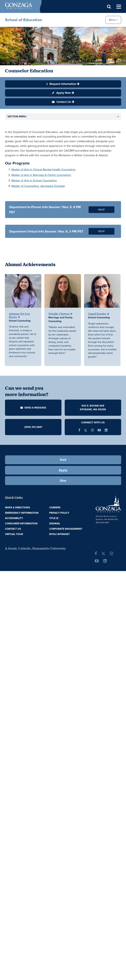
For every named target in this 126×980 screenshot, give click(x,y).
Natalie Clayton (59, 314)
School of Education (24, 20)
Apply (63, 470)
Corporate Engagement (66, 529)
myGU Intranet (59, 534)
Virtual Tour (14, 534)
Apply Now (61, 93)
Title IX (54, 518)
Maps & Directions (18, 507)
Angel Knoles (97, 314)
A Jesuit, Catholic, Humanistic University (35, 549)
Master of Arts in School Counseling (34, 180)
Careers (55, 507)
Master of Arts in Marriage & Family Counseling (41, 175)
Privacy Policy (59, 513)
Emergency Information (22, 513)
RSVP (101, 210)
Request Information (61, 84)
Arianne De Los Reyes (19, 316)
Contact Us (61, 102)
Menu (112, 20)
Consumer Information (21, 523)
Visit (63, 460)
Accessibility (14, 518)
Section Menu (17, 116)
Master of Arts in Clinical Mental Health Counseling (43, 170)
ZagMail (55, 523)
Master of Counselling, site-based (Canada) (38, 186)
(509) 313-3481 (33, 427)
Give (63, 481)
